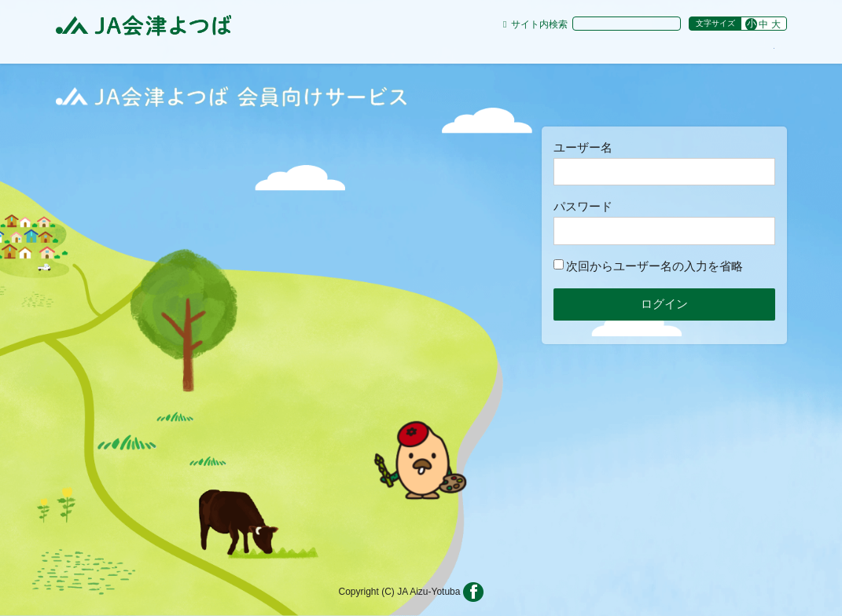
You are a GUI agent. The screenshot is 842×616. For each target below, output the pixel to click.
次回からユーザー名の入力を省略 (648, 266)
